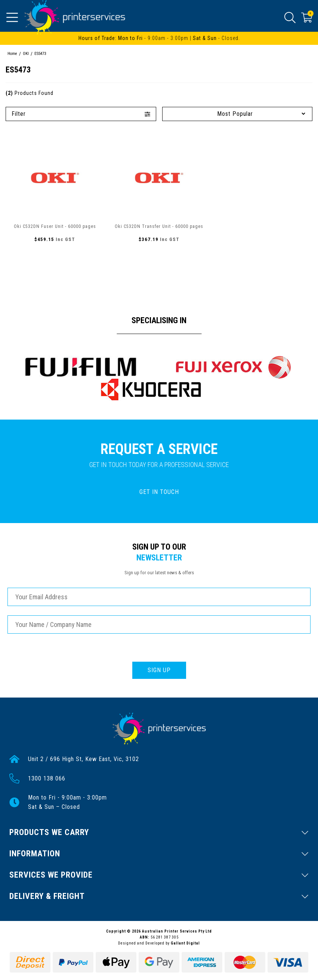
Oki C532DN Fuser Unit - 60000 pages (55, 226)
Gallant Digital (185, 943)
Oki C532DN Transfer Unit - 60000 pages (159, 226)
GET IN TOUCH (159, 492)
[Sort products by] (237, 114)
